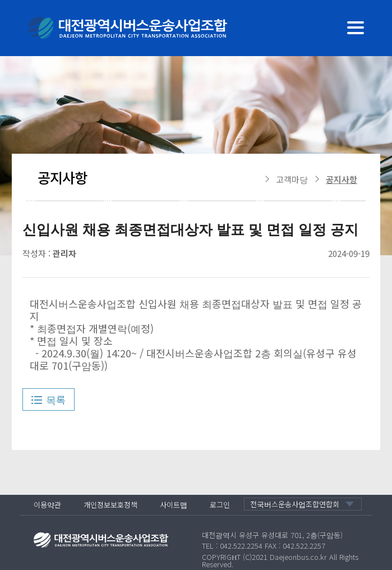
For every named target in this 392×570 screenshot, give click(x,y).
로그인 (220, 505)
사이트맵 (174, 505)
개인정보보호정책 (110, 505)
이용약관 (47, 505)
